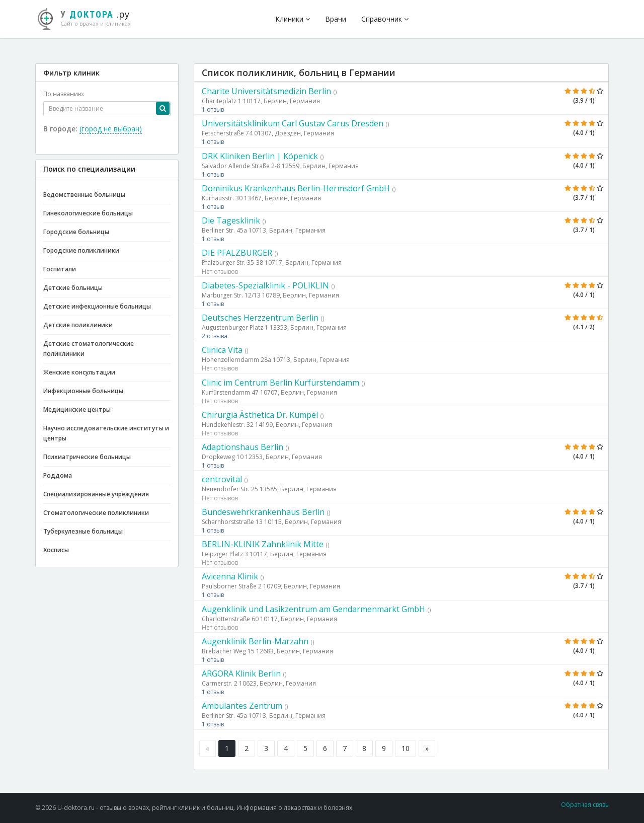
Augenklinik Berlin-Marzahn (255, 641)
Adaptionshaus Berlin (243, 447)
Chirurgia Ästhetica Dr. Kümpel (260, 415)
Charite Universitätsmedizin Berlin (266, 91)
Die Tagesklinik (231, 220)
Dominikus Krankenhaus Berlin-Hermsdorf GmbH (296, 188)
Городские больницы (76, 232)
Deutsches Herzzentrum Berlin (260, 318)
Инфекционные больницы (83, 391)
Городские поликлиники (81, 250)
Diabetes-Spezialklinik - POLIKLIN (265, 285)
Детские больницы (73, 288)
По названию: (64, 94)
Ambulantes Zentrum (242, 706)
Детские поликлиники (78, 325)
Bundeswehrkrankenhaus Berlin (263, 512)
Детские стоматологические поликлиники (89, 349)
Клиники (293, 19)
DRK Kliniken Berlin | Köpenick (260, 156)
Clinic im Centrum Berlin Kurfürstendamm (280, 383)
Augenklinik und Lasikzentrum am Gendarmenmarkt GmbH (313, 609)
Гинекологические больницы (88, 213)
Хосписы (56, 550)
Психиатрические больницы (87, 457)
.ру (88, 18)
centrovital (222, 479)
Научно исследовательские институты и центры (106, 433)
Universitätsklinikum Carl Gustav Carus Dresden (293, 123)
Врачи (336, 19)
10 (406, 748)
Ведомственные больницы (84, 195)
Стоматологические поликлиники (96, 513)
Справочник (385, 19)
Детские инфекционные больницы (97, 306)
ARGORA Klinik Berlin (241, 674)
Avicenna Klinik (230, 576)
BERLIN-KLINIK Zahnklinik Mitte (263, 544)
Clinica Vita (222, 350)
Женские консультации (79, 372)
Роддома (58, 475)
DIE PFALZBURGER (237, 253)
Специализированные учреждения (96, 494)
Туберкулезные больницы (83, 531)
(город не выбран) (111, 129)
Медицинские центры (77, 409)
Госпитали (60, 269)
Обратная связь (585, 805)
